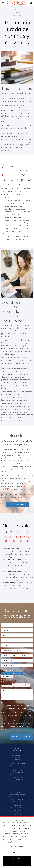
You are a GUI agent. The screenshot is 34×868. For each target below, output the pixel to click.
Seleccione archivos (12, 673)
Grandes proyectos (17, 784)
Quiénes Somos (17, 757)
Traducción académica (17, 775)
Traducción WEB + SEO (17, 779)
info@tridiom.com (17, 812)
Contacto (17, 760)
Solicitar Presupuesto (21, 737)
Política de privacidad (13, 729)
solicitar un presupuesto (18, 492)
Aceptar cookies (17, 858)
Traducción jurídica (17, 773)
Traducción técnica (17, 777)
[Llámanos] (31, 3)
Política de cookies (17, 801)
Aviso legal (17, 790)
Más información (17, 847)
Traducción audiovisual (17, 766)
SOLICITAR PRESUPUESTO (17, 504)
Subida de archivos (9, 670)
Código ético (17, 792)
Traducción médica (17, 782)
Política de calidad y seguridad (17, 797)
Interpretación (17, 755)
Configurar (17, 852)
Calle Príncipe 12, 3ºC (17, 808)
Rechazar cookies (17, 864)
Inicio (17, 10)
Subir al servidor (7, 677)
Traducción (17, 751)
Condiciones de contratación (17, 795)
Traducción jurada (17, 753)
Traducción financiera (17, 770)
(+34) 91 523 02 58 (17, 815)
